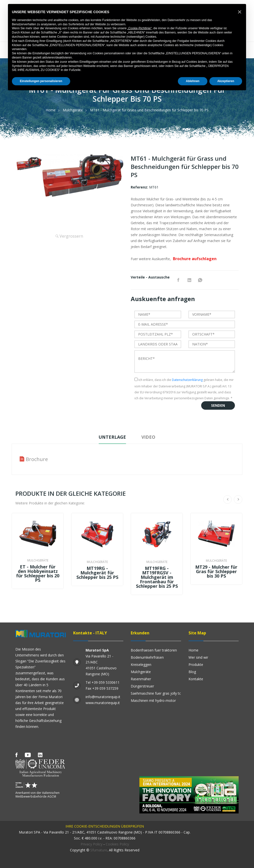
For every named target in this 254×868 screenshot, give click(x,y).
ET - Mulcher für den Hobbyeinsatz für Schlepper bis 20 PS (38, 573)
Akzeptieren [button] (226, 81)
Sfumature (99, 850)
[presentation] (172, 411)
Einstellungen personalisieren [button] (41, 81)
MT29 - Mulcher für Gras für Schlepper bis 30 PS (216, 571)
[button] (240, 12)
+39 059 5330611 (106, 682)
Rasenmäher (141, 679)
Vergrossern (69, 236)
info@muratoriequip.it (103, 697)
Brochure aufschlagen (195, 259)
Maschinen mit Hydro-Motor (153, 700)
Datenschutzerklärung (187, 380)
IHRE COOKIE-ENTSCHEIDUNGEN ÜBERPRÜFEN (105, 826)
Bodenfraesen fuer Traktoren (154, 650)
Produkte (196, 665)
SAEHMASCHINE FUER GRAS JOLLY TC (156, 693)
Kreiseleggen (141, 665)
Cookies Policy (117, 844)
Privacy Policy (92, 844)
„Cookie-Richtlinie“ (139, 28)
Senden (218, 405)
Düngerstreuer (142, 686)
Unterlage (112, 437)
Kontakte (196, 679)
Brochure (37, 459)
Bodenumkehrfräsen (147, 657)
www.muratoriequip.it (103, 703)
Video (149, 437)
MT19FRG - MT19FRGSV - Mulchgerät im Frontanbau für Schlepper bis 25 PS (157, 577)
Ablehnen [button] (193, 81)
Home (51, 110)
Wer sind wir (198, 657)
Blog (192, 672)
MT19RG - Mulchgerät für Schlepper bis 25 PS (97, 573)
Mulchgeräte (73, 110)
